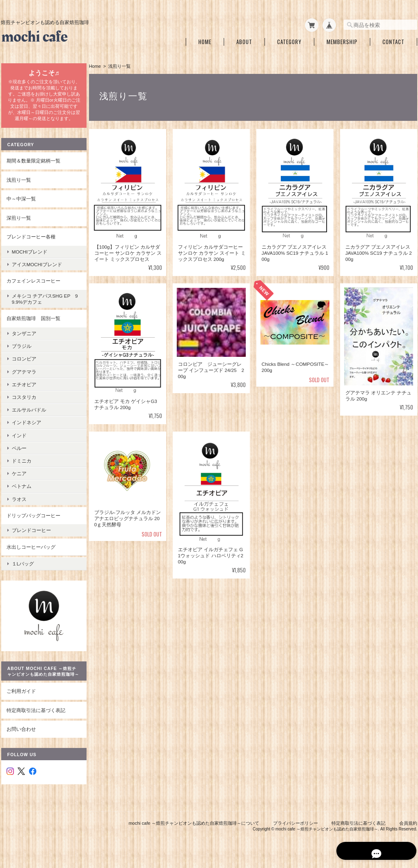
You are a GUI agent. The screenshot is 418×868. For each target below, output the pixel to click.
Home (205, 40)
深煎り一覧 (18, 222)
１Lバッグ (23, 566)
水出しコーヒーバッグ (31, 551)
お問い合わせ (21, 732)
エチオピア (24, 388)
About (244, 40)
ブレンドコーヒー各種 (31, 241)
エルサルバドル (29, 414)
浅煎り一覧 (18, 184)
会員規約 (408, 826)
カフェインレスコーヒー (33, 285)
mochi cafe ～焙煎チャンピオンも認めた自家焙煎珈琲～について (194, 826)
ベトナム (21, 491)
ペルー (19, 452)
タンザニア (24, 338)
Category (289, 40)
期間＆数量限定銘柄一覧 (33, 165)
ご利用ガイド (21, 694)
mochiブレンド (29, 256)
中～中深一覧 (21, 203)
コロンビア (24, 363)
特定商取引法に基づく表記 (36, 713)
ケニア (19, 478)
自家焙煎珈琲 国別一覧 (33, 323)
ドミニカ (21, 465)
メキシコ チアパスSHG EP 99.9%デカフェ (43, 303)
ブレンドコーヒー (31, 535)
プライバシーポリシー (296, 826)
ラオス (19, 503)
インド (19, 440)
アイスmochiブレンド (37, 269)
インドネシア (26, 427)
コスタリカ (24, 402)
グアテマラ (24, 376)
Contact (394, 40)
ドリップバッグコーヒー (33, 520)
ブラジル (21, 351)
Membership (342, 40)
